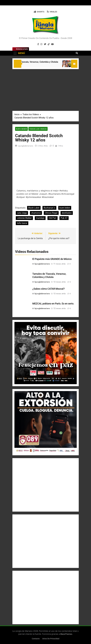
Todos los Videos (38, 129)
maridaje (40, 218)
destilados (67, 213)
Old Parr (53, 218)
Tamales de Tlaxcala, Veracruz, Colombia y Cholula (35, 62)
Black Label (34, 208)
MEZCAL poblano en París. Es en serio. (53, 304)
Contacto (36, 639)
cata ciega (22, 213)
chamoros (36, 213)
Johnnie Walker (24, 218)
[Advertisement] (46, 89)
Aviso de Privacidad (51, 639)
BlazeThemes (66, 634)
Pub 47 (64, 218)
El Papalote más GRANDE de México (52, 259)
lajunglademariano (26, 146)
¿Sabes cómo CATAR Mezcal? (49, 289)
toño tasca (22, 223)
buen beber (65, 208)
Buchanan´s (49, 208)
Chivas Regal (51, 213)
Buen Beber (21, 129)
